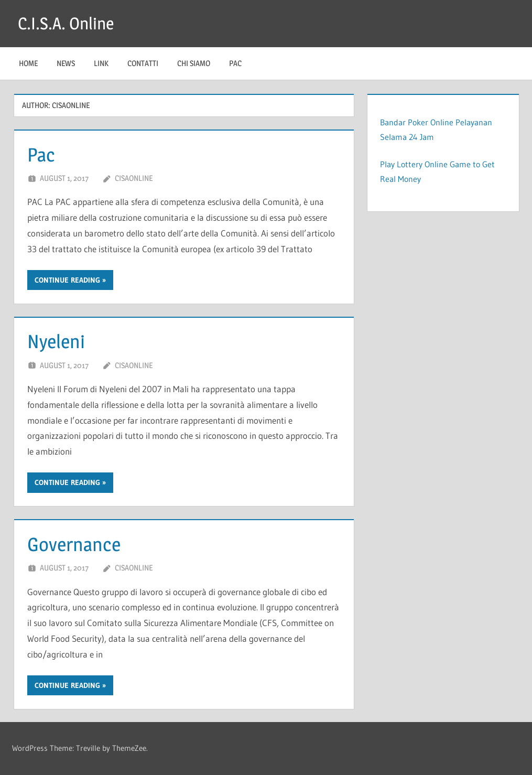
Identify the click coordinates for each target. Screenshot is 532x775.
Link (101, 63)
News (66, 63)
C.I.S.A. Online (66, 23)
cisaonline (134, 178)
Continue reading (67, 280)
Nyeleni (56, 341)
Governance (74, 544)
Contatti (143, 63)
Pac (235, 63)
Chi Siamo (194, 63)
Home (28, 63)
